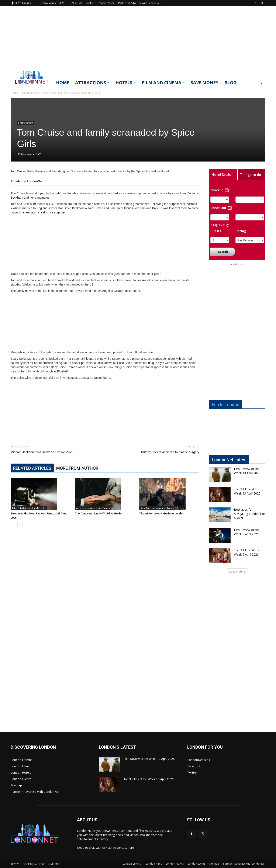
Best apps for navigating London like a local (249, 514)
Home (63, 83)
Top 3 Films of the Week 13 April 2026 (247, 491)
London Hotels (21, 773)
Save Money (205, 83)
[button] (260, 83)
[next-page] (20, 525)
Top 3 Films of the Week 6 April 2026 (247, 552)
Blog (230, 83)
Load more (237, 572)
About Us (77, 3)
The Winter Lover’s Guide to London (162, 513)
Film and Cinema (163, 83)
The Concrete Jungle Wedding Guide (98, 513)
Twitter (192, 773)
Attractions (92, 83)
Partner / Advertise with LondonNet (35, 792)
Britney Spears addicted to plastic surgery (170, 452)
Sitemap (16, 785)
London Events (21, 779)
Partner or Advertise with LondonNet (139, 3)
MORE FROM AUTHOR (77, 468)
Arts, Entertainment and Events (29, 508)
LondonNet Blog (199, 760)
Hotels (126, 83)
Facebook (194, 766)
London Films (20, 766)
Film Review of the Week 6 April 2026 (247, 532)
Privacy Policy (106, 3)
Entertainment (30, 93)
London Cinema (22, 760)
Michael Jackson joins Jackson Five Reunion (42, 452)
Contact (90, 3)
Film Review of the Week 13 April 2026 (247, 471)
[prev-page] (13, 525)
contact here (125, 848)
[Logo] (32, 85)
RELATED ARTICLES (32, 468)
